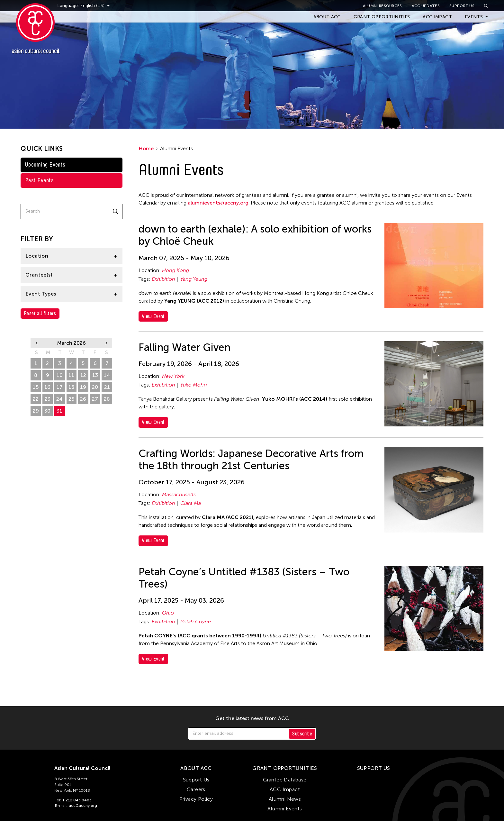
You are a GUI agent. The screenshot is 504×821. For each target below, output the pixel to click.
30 (47, 411)
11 (71, 375)
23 (48, 399)
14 (107, 375)
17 (60, 387)
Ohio (168, 613)
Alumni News (285, 799)
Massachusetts (179, 494)
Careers (196, 789)
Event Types (41, 294)
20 (95, 387)
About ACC (327, 17)
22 (36, 399)
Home (146, 148)
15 (36, 387)
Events (474, 17)
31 (59, 411)
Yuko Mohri (194, 385)
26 (83, 399)
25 (71, 399)
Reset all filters (40, 313)
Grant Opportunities (382, 17)
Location (37, 256)
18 (72, 387)
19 (83, 387)
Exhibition (163, 279)
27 (95, 399)
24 (59, 399)
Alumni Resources (382, 6)
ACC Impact (437, 17)
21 (107, 387)
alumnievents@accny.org (218, 203)
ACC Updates (426, 6)
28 (107, 399)
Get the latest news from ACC (252, 718)
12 (83, 375)
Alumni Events (285, 809)
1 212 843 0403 (77, 800)
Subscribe (302, 734)
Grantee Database (285, 780)
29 (36, 411)
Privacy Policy (196, 799)
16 (47, 387)
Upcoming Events (45, 165)
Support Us (462, 6)
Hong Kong (175, 270)
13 (95, 375)
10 (60, 375)
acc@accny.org (83, 806)
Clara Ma (191, 503)
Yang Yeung (194, 279)
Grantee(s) (39, 275)
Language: (76, 6)
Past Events (39, 180)
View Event (153, 316)
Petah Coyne (196, 621)
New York (173, 376)
